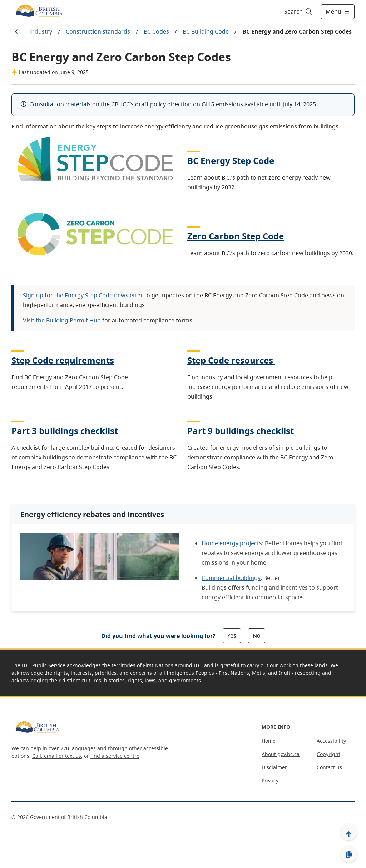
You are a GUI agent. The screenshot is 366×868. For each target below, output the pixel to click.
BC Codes (156, 31)
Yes (232, 635)
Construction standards (98, 31)
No (257, 635)
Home (269, 741)
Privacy (270, 781)
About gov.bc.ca (281, 754)
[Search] (299, 11)
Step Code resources (231, 360)
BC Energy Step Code (231, 160)
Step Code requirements (63, 360)
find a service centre (115, 756)
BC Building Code (206, 31)
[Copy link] (349, 854)
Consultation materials (60, 104)
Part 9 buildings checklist (241, 431)
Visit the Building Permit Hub (62, 320)
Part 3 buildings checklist (65, 431)
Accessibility (331, 741)
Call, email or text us (57, 756)
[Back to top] (349, 832)
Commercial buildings (231, 578)
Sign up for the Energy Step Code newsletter (83, 295)
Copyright (328, 754)
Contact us (329, 767)
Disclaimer (274, 767)
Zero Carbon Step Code (236, 236)
